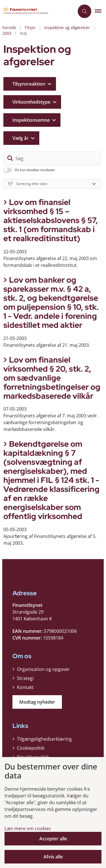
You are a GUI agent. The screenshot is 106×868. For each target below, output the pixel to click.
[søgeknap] (10, 158)
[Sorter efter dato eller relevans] (52, 184)
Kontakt (25, 687)
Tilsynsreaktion (29, 84)
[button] (100, 11)
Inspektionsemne (31, 120)
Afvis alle (53, 857)
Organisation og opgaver (43, 669)
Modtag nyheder (37, 702)
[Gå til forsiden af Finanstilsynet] (27, 11)
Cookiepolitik (31, 748)
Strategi (25, 678)
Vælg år (20, 138)
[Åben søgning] (85, 11)
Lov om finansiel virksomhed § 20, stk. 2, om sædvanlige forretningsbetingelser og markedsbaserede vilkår (52, 378)
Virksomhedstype (31, 102)
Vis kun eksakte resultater (35, 170)
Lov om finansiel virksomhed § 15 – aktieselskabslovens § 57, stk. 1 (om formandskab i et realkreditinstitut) (51, 220)
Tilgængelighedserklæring (44, 739)
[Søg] (52, 158)
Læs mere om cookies (28, 828)
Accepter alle (53, 839)
